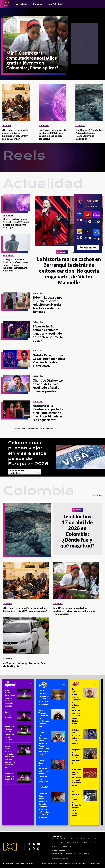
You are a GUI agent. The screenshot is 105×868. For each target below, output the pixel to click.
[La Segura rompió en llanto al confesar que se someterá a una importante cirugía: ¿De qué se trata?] (16, 243)
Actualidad (22, 4)
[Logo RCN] (10, 847)
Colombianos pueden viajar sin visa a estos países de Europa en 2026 (28, 453)
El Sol (68, 842)
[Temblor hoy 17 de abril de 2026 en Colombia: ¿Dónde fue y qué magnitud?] (89, 102)
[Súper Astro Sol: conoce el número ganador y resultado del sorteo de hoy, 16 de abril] (16, 330)
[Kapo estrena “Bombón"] (18, 717)
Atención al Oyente (57, 854)
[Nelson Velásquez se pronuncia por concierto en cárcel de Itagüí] (52, 719)
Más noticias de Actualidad (34, 429)
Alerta (53, 842)
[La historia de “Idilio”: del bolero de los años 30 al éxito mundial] (84, 804)
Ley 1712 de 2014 (83, 854)
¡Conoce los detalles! (25, 472)
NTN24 (64, 846)
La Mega (61, 842)
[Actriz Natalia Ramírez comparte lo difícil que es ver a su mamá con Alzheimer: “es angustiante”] (16, 409)
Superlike (94, 842)
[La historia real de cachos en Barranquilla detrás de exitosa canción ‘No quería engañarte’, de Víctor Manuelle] (69, 221)
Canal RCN (55, 838)
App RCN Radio (56, 4)
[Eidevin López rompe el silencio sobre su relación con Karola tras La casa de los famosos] (16, 301)
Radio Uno (75, 842)
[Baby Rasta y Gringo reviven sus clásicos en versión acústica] (18, 734)
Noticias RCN (74, 838)
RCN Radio (64, 838)
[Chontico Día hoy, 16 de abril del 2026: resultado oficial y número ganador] (16, 384)
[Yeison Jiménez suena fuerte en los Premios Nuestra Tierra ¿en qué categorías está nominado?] (52, 774)
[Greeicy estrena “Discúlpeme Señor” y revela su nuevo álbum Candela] (18, 699)
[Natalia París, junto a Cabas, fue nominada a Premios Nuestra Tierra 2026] (16, 358)
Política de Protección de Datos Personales (73, 863)
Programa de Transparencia (59, 859)
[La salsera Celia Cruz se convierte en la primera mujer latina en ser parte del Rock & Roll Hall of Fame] (84, 707)
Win (70, 846)
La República (55, 846)
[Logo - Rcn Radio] (7, 4)
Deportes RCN (91, 838)
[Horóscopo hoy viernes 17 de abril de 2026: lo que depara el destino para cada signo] (52, 102)
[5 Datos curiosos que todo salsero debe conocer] (84, 738)
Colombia (38, 4)
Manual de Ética (70, 854)
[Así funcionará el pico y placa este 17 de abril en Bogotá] (26, 636)
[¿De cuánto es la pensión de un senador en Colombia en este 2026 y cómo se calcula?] (16, 102)
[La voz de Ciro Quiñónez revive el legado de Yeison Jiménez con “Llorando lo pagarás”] (52, 744)
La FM (82, 838)
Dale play (88, 248)
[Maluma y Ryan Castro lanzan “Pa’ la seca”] (18, 778)
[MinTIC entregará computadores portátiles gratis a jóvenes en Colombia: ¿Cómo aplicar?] (36, 45)
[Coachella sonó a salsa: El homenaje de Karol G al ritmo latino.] (84, 778)
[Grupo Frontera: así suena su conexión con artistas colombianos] (52, 698)
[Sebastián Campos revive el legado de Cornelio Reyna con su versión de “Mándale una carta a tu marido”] (52, 806)
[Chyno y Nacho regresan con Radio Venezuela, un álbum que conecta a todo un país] (18, 757)
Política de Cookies (95, 863)
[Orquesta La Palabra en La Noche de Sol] (84, 757)
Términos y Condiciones (50, 863)
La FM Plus (85, 842)
